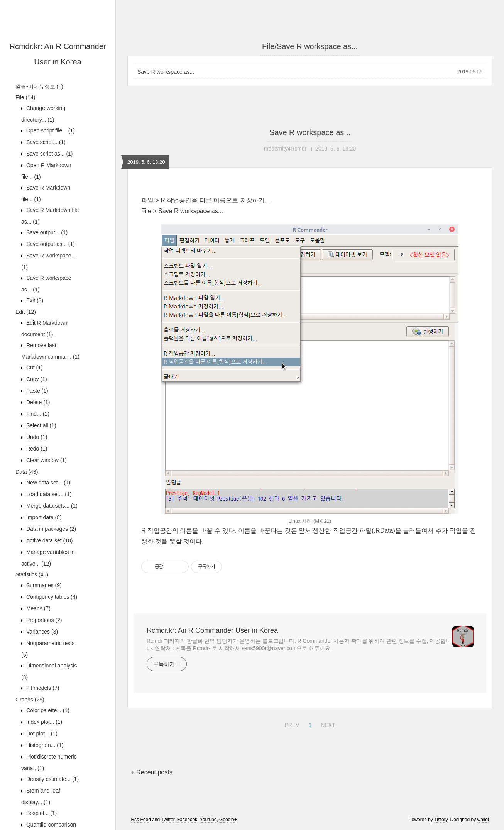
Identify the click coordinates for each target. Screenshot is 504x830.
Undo (36, 437)
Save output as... (50, 244)
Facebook (187, 820)
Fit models (42, 688)
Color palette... (47, 710)
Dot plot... (41, 733)
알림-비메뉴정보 (39, 86)
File (25, 97)
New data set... (47, 483)
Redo (36, 449)
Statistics (32, 574)
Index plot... (43, 722)
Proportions (43, 620)
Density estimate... (52, 779)
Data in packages (50, 529)
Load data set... (48, 494)
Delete (37, 402)
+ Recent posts (151, 772)
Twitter (168, 820)
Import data (43, 517)
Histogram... (44, 745)
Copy (36, 379)
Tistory (441, 820)
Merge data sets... (51, 506)
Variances (41, 632)
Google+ (228, 820)
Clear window (46, 460)
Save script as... (49, 154)
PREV (291, 724)
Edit (26, 312)
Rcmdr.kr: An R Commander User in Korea (212, 630)
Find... (37, 414)
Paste (36, 391)
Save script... (45, 142)
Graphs (30, 700)
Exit (34, 300)
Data (27, 472)
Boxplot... (41, 813)
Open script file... (50, 130)
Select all (41, 425)
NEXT (327, 724)
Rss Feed (141, 820)
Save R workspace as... (166, 72)
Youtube (208, 820)
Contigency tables (51, 597)
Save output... (46, 232)
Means (38, 608)
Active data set (49, 540)
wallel (483, 820)
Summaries (43, 585)
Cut (34, 368)
